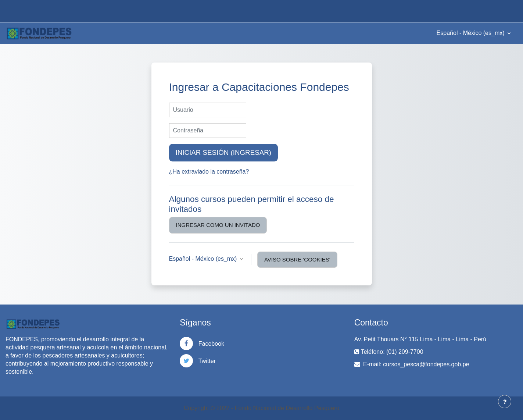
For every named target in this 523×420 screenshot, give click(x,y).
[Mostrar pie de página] (505, 402)
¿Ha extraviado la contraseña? (209, 172)
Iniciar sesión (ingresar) (223, 152)
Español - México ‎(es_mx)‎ (471, 33)
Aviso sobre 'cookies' (297, 259)
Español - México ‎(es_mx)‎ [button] (204, 259)
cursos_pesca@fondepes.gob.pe (426, 364)
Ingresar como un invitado (218, 225)
